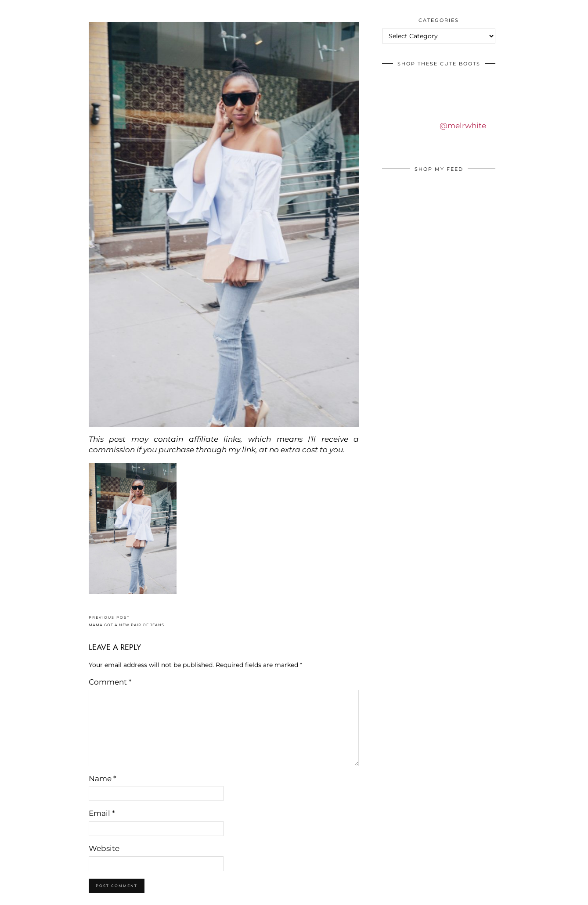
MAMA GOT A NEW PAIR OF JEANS (126, 621)
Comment (110, 682)
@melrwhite (463, 126)
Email (102, 813)
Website (104, 848)
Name (103, 779)
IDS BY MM (15, 8)
